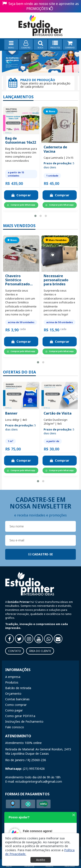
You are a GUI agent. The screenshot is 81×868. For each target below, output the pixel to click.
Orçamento (13, 694)
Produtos (12, 682)
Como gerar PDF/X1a (20, 716)
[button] (35, 216)
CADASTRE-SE (41, 554)
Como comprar (16, 705)
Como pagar (14, 710)
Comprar (21, 195)
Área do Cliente (40, 651)
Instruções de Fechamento (24, 721)
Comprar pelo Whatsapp (21, 205)
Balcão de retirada (18, 688)
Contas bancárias (17, 699)
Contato (15, 651)
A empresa (13, 677)
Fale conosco (15, 727)
